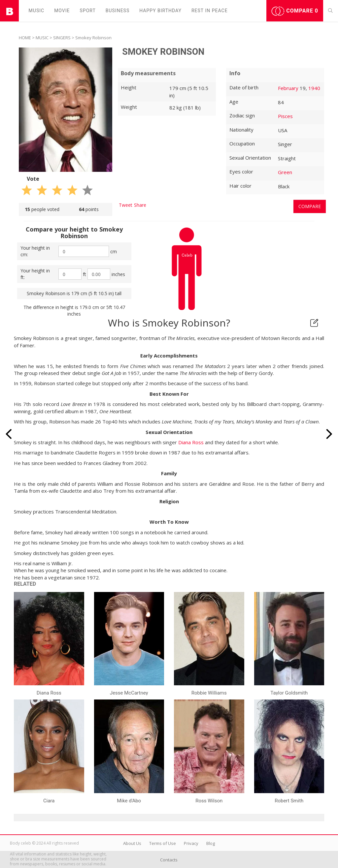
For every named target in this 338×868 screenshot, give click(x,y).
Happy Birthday (160, 11)
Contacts (169, 860)
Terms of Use (163, 843)
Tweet (126, 205)
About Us (132, 843)
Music (37, 11)
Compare (295, 11)
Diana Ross (191, 442)
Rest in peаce (210, 11)
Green (285, 172)
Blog (211, 843)
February (288, 88)
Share (140, 205)
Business (118, 11)
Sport (88, 11)
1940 (314, 88)
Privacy (191, 843)
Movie (62, 11)
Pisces (285, 116)
